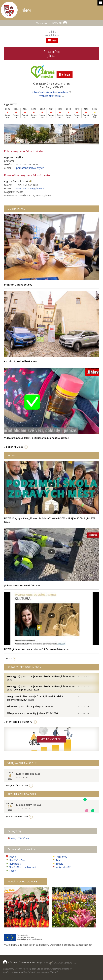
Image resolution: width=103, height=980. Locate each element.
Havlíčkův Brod (16, 860)
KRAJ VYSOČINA (18, 838)
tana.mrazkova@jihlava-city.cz (31, 188)
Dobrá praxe (16, 209)
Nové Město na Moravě (21, 867)
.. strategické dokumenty (18, 722)
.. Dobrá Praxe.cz (14, 447)
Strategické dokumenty (24, 667)
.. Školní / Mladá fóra (16, 817)
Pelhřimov (60, 857)
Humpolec (13, 864)
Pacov (11, 871)
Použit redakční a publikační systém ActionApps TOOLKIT (30, 972)
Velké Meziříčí (62, 867)
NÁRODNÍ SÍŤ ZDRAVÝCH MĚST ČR (24, 963)
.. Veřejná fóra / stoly (16, 786)
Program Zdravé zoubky (18, 285)
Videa (11, 455)
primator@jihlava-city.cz (30, 168)
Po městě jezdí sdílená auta (20, 361)
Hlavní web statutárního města (50, 92)
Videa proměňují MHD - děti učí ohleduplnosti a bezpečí (37, 438)
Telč (57, 860)
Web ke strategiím (50, 96)
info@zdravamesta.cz (62, 969)
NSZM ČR (52, 23)
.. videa (8, 659)
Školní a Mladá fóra (22, 794)
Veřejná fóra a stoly (22, 763)
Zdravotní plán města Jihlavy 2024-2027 (30, 706)
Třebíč (58, 864)
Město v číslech (52, 739)
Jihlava (11, 857)
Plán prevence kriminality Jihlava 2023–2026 (32, 713)
